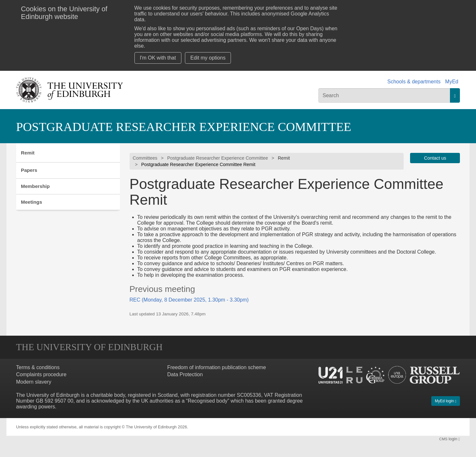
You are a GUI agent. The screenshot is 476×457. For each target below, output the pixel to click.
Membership (35, 186)
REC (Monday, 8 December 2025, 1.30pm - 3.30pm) (189, 300)
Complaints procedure (41, 375)
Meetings (32, 202)
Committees (145, 158)
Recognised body (208, 401)
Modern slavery (34, 382)
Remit (28, 153)
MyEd (452, 82)
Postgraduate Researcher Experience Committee (184, 127)
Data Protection (185, 375)
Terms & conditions (38, 367)
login (450, 439)
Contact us (435, 158)
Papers (29, 170)
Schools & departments (414, 82)
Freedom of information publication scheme (217, 367)
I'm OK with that (158, 58)
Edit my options (208, 58)
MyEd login (446, 401)
